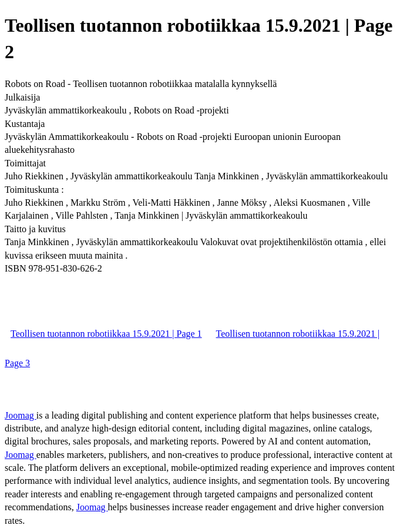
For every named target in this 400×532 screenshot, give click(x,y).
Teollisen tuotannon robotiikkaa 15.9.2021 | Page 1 (106, 334)
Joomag (21, 415)
